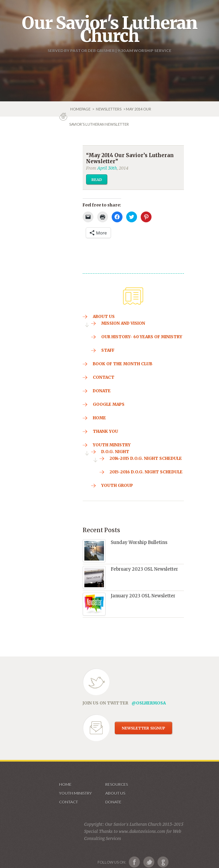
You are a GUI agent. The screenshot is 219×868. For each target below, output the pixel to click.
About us (115, 793)
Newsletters (109, 109)
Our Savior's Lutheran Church (109, 29)
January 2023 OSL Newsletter (143, 596)
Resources (117, 784)
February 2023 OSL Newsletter (144, 569)
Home (65, 784)
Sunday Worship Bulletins (139, 542)
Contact (69, 802)
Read (97, 180)
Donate (113, 802)
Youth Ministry (75, 793)
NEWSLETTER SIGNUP (143, 728)
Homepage (81, 109)
